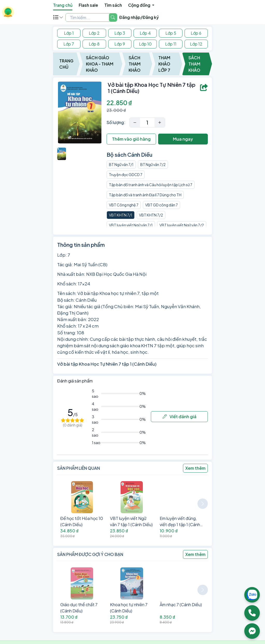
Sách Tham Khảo (135, 64)
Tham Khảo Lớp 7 (164, 64)
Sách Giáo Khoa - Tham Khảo (100, 64)
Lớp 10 (145, 44)
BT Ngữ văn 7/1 (121, 164)
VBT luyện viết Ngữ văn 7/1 (131, 225)
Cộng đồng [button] (140, 5)
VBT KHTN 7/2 (151, 215)
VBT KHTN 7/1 (121, 215)
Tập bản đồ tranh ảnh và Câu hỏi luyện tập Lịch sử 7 (151, 185)
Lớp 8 (94, 44)
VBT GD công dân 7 (161, 205)
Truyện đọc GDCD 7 (126, 175)
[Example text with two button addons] (87, 17)
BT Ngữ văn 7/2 (153, 164)
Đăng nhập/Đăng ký (139, 17)
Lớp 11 (171, 44)
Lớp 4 (145, 33)
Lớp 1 (69, 33)
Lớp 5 (171, 33)
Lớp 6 (196, 33)
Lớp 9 (120, 44)
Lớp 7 (69, 44)
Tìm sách (113, 5)
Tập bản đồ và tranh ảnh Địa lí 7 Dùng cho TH (145, 195)
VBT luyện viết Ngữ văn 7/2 (182, 225)
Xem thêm (195, 468)
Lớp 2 (94, 33)
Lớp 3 (120, 33)
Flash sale (88, 5)
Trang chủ (63, 5)
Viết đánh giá (179, 417)
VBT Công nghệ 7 (124, 205)
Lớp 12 (196, 44)
